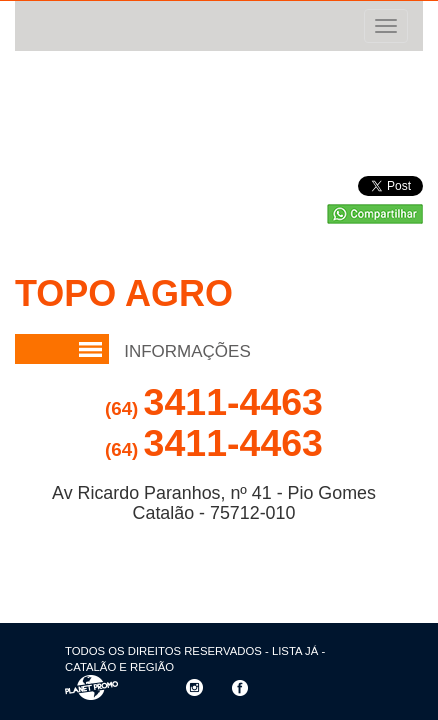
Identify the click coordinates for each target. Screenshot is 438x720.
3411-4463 (214, 402)
